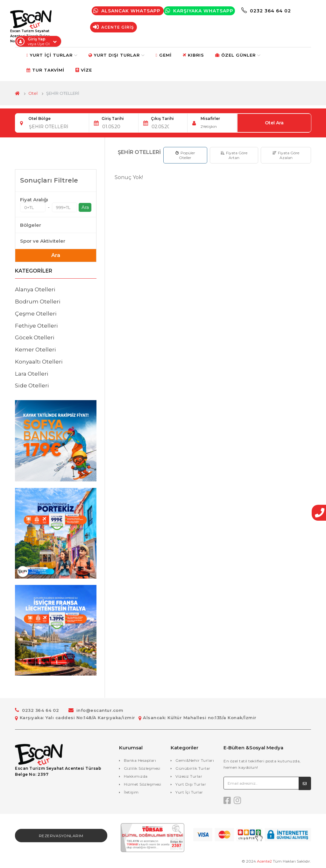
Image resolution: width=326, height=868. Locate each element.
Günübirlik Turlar (193, 768)
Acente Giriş (115, 27)
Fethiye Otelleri (36, 326)
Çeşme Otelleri (36, 314)
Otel (33, 93)
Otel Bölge (39, 118)
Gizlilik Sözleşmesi (142, 768)
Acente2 (264, 861)
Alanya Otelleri (35, 289)
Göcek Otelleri (35, 337)
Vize (86, 70)
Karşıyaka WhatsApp (201, 11)
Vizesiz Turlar (189, 776)
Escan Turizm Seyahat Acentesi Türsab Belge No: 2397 (58, 771)
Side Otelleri (32, 385)
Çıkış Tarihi (162, 118)
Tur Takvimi (48, 70)
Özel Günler (240, 55)
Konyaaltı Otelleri (39, 362)
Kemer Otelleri (35, 350)
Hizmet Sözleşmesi (143, 784)
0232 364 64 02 (267, 11)
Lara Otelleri (32, 374)
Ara (85, 207)
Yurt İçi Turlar (54, 55)
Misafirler (210, 118)
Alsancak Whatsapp (129, 11)
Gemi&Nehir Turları (195, 760)
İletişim (131, 792)
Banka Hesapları (140, 760)
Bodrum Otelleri (38, 302)
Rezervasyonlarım (61, 836)
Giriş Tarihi (113, 118)
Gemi (166, 55)
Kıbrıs (196, 55)
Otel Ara (275, 123)
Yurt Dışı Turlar (119, 55)
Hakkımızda (136, 776)
